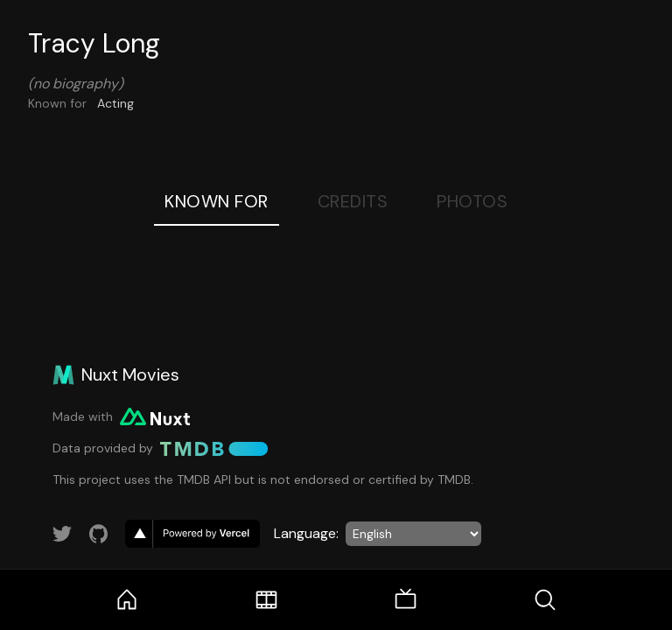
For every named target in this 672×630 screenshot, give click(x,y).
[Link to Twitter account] (62, 534)
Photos (472, 201)
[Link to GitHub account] (99, 534)
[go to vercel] (192, 534)
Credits (353, 201)
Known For (217, 201)
